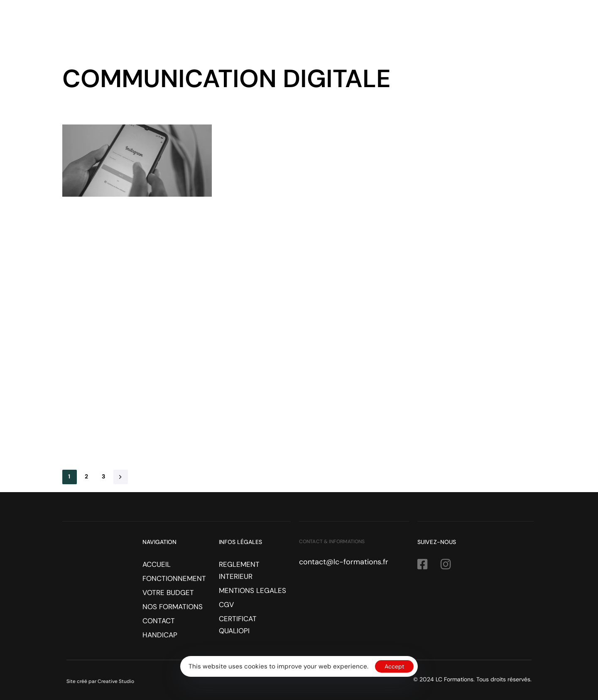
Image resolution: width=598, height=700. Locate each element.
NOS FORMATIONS (440, 27)
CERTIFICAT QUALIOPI (238, 625)
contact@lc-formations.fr (344, 562)
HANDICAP (545, 27)
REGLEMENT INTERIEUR (239, 570)
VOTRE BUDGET (372, 27)
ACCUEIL (244, 27)
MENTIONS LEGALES (252, 590)
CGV (226, 605)
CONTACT (499, 27)
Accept (394, 666)
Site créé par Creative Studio (100, 681)
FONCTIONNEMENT (302, 27)
